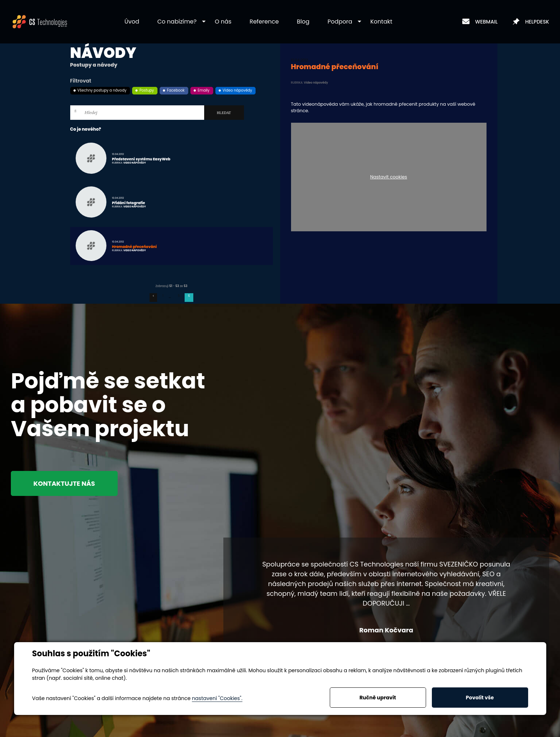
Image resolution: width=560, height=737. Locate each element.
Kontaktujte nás (66, 483)
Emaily (204, 90)
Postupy (147, 90)
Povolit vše (480, 698)
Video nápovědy (237, 90)
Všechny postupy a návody (102, 90)
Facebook (176, 90)
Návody (103, 53)
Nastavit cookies (388, 177)
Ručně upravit (378, 698)
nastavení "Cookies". (217, 698)
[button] (177, 22)
